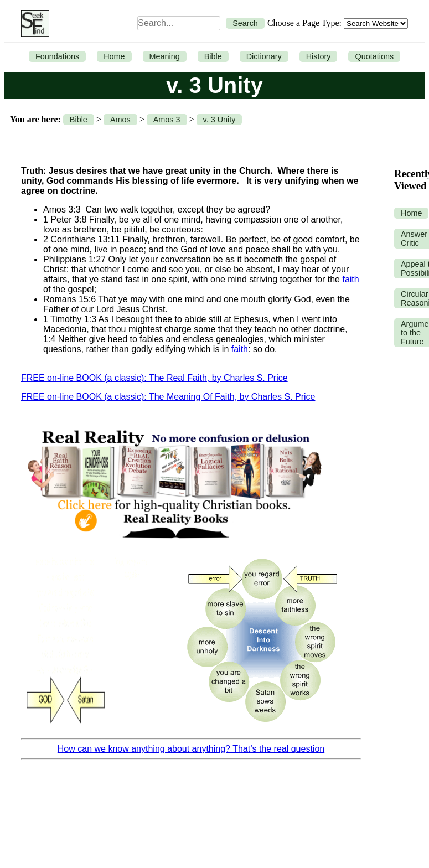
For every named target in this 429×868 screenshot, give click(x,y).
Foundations (57, 56)
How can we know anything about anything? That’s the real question (191, 749)
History (319, 56)
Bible (213, 56)
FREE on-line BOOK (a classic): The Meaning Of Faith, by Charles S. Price (168, 397)
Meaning (165, 56)
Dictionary (264, 56)
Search (245, 23)
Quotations (374, 56)
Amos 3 (167, 120)
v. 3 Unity (219, 120)
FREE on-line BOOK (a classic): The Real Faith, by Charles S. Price (154, 378)
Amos (120, 120)
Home (114, 56)
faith (350, 279)
